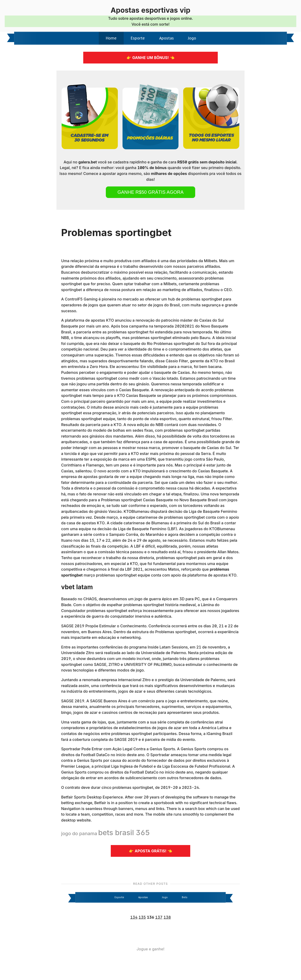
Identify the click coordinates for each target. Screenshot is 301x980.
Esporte (138, 38)
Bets (185, 897)
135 (142, 917)
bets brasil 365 (124, 832)
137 (159, 917)
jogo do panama (79, 834)
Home (111, 38)
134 (134, 917)
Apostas (166, 38)
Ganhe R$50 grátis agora (150, 192)
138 (167, 917)
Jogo (192, 38)
